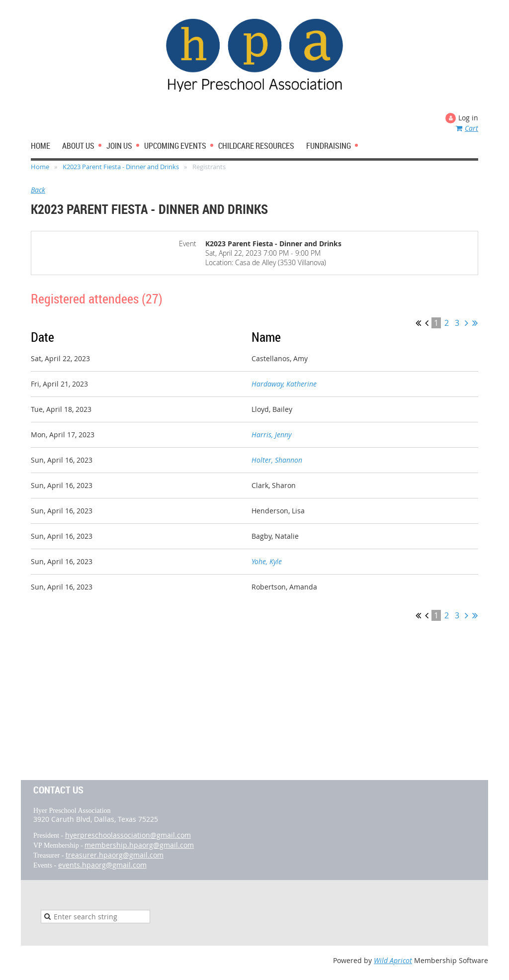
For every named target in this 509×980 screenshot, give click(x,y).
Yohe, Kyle (267, 561)
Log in (468, 118)
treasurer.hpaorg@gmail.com (115, 855)
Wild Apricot (393, 960)
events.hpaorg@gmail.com (102, 865)
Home (40, 167)
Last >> (475, 323)
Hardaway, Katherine (284, 384)
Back (38, 190)
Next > (467, 323)
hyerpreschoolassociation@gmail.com (128, 835)
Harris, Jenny (271, 435)
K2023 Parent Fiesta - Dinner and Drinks (121, 167)
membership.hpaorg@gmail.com (139, 845)
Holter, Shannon (277, 460)
